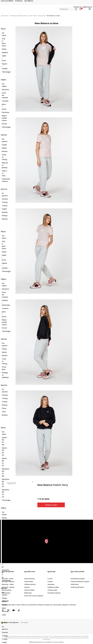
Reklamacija (28, 593)
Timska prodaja (52, 590)
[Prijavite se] (80, 9)
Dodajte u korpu (51, 505)
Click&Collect (75, 584)
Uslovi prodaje (29, 581)
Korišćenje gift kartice (77, 587)
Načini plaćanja (6, 593)
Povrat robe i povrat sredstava (34, 596)
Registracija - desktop (8, 587)
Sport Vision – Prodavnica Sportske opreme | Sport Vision (19, 16)
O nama (50, 579)
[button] (68, 9)
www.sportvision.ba (38, 642)
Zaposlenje (51, 584)
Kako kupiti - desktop (7, 581)
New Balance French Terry (53, 485)
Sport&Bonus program (78, 579)
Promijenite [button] (24, 622)
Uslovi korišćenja (29, 579)
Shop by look (42, 16)
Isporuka (27, 587)
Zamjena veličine (29, 590)
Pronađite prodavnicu (54, 593)
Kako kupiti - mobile (7, 579)
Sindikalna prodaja (53, 587)
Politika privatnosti (30, 584)
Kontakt (50, 581)
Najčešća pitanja (6, 590)
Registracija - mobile (7, 584)
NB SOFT (50, 642)
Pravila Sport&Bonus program (80, 581)
